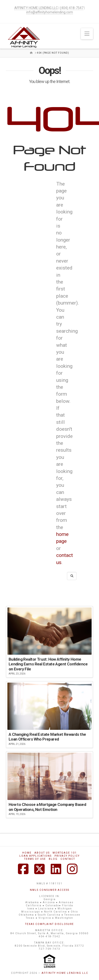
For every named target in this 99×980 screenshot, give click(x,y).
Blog (53, 859)
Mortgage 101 (65, 853)
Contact (68, 859)
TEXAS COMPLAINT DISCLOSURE (49, 924)
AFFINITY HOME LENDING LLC (65, 973)
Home (27, 853)
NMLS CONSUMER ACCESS (50, 890)
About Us (42, 853)
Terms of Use (35, 859)
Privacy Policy (67, 856)
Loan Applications (36, 856)
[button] (87, 34)
